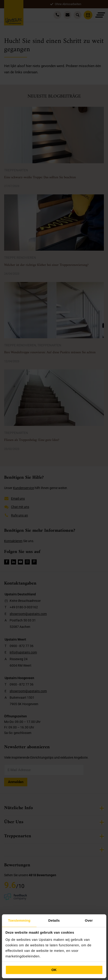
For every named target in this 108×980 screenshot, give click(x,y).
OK (54, 970)
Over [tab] (89, 920)
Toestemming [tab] (19, 920)
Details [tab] (54, 920)
